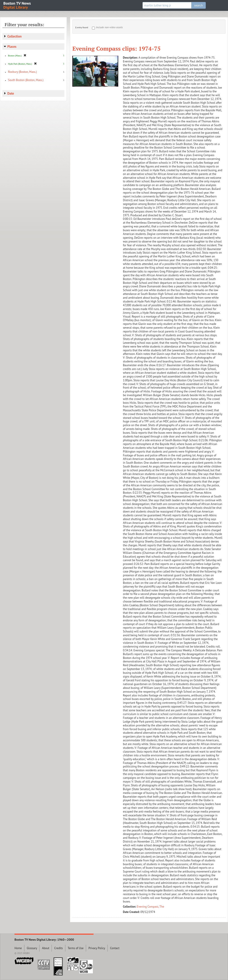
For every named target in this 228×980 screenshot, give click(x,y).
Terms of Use (76, 948)
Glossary (32, 948)
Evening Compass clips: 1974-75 (116, 48)
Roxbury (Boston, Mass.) (22, 72)
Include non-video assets (109, 27)
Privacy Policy (97, 948)
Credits (58, 948)
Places (12, 47)
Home (18, 948)
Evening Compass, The (151, 907)
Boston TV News (17, 5)
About (46, 948)
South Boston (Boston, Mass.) (26, 80)
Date (11, 93)
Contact (115, 948)
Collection (14, 36)
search (198, 5)
